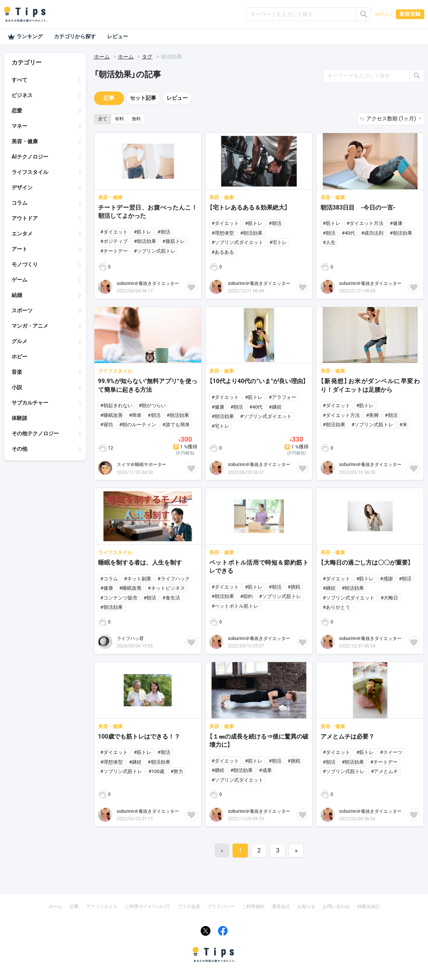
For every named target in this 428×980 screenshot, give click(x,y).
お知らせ (306, 907)
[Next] (296, 850)
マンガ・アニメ (30, 326)
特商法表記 (368, 907)
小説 (17, 387)
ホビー (19, 357)
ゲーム (19, 280)
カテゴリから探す (75, 36)
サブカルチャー (30, 403)
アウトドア (25, 218)
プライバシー (221, 907)
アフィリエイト (102, 907)
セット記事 (143, 98)
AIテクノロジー (30, 157)
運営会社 (281, 907)
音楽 (17, 372)
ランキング (25, 37)
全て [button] (103, 119)
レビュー (118, 36)
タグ (147, 57)
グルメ (19, 341)
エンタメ (22, 234)
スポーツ (22, 310)
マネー (19, 126)
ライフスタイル (30, 172)
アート (19, 249)
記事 (109, 98)
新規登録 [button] (410, 14)
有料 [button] (119, 119)
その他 (19, 449)
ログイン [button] (384, 14)
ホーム (102, 57)
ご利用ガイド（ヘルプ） (148, 907)
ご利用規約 (253, 907)
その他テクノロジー (35, 433)
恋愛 (17, 111)
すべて (19, 80)
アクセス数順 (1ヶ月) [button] (392, 118)
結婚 (17, 295)
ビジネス (22, 95)
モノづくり (25, 264)
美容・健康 (25, 141)
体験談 (19, 418)
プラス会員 (189, 907)
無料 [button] (136, 119)
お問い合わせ (336, 907)
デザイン (22, 187)
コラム (19, 203)
